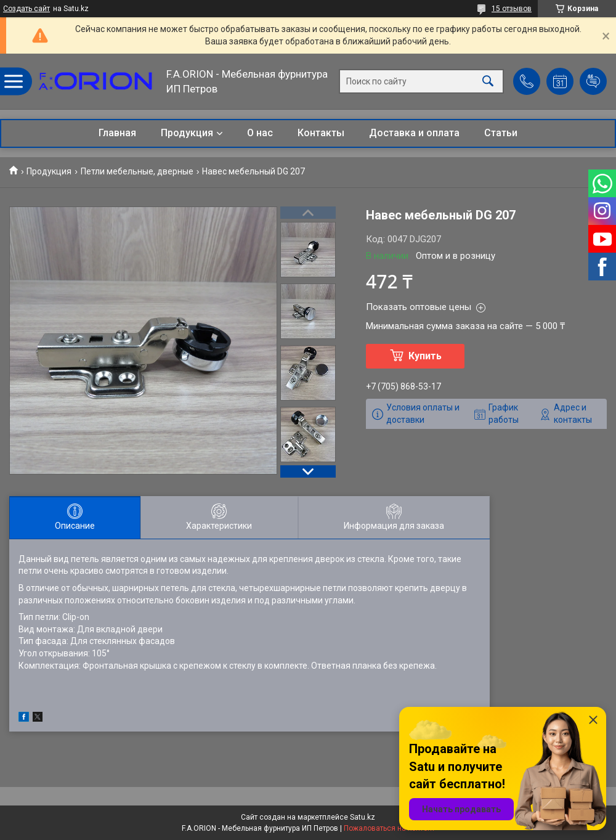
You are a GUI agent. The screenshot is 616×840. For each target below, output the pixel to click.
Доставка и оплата (414, 133)
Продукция (187, 133)
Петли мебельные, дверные (137, 171)
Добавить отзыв (593, 81)
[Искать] (488, 82)
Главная (117, 133)
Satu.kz (363, 817)
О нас (260, 133)
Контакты (321, 133)
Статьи (501, 133)
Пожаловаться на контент (389, 828)
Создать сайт (26, 9)
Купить (425, 356)
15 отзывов (512, 9)
